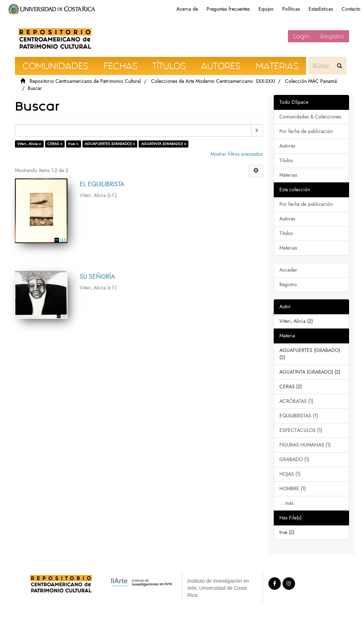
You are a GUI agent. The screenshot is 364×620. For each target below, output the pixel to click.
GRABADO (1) (294, 459)
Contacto (351, 9)
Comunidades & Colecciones (310, 117)
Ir (257, 130)
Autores (287, 146)
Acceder (288, 270)
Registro (332, 36)
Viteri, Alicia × (29, 144)
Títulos (286, 161)
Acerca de (187, 9)
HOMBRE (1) (293, 489)
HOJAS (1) (290, 474)
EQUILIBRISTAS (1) (299, 416)
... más (287, 503)
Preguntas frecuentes (228, 9)
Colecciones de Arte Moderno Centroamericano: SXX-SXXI (213, 81)
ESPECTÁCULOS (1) (301, 430)
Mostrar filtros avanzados (237, 154)
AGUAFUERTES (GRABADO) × (110, 144)
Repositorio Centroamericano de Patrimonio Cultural (85, 81)
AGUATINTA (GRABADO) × (164, 144)
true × (73, 144)
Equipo (266, 9)
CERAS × (55, 144)
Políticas (291, 9)
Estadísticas (321, 9)
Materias (288, 175)
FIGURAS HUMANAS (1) (305, 445)
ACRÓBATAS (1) (296, 401)
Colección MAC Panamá (311, 81)
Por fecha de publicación (306, 131)
